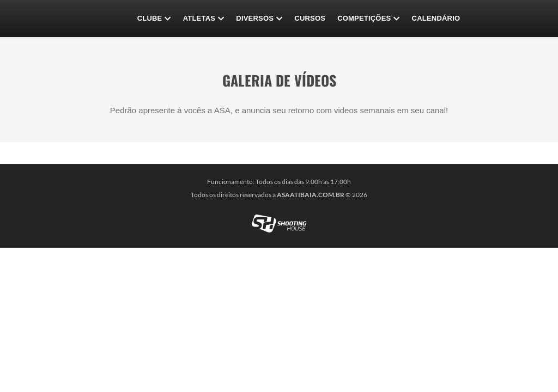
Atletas (204, 18)
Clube (154, 18)
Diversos (259, 18)
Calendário (436, 18)
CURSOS (310, 18)
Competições (368, 18)
